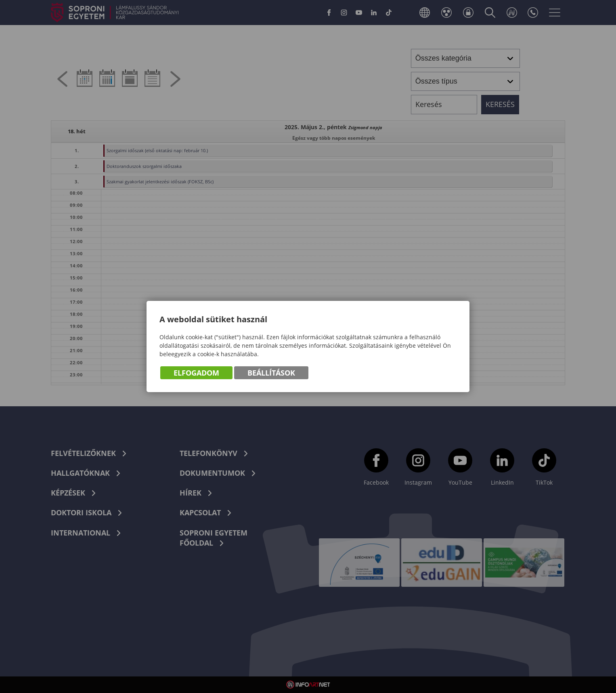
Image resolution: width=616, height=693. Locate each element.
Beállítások (271, 373)
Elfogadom (196, 373)
